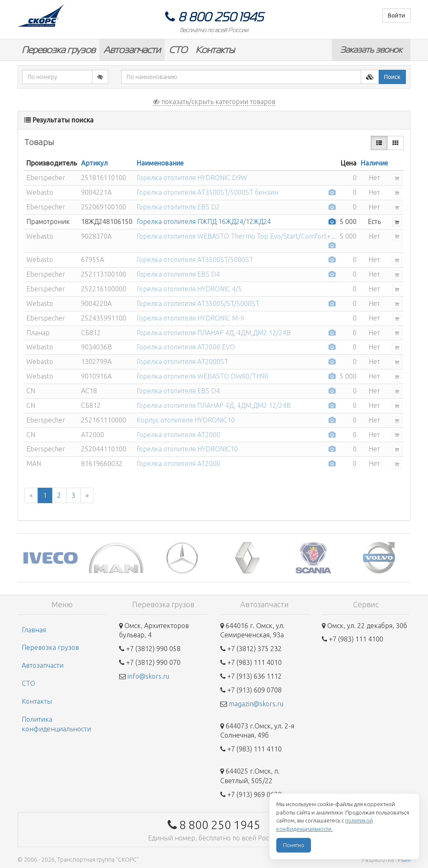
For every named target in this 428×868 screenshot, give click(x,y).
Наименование (160, 163)
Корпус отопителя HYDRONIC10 (186, 420)
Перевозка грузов (59, 50)
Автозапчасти (132, 50)
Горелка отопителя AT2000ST (182, 361)
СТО (178, 50)
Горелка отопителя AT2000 (178, 435)
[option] (50, 558)
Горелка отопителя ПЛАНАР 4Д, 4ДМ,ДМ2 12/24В (214, 333)
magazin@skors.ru (256, 704)
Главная (34, 630)
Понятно (294, 845)
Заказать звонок (371, 50)
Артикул (94, 163)
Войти (396, 15)
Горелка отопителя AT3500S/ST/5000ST (198, 303)
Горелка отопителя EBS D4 (178, 274)
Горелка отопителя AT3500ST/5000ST (195, 260)
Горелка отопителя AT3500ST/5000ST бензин (208, 192)
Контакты (215, 50)
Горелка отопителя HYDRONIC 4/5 (189, 289)
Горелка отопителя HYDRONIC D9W (192, 178)
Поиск (392, 77)
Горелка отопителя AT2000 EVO (186, 347)
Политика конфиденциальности (56, 724)
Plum (404, 860)
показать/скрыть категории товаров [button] (214, 102)
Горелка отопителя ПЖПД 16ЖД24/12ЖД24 (204, 221)
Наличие (374, 163)
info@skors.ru (148, 676)
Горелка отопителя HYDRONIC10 (187, 449)
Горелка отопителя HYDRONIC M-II (190, 318)
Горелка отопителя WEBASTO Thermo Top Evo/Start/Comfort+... (236, 236)
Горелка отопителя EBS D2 (178, 207)
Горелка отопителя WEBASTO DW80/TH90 (203, 376)
